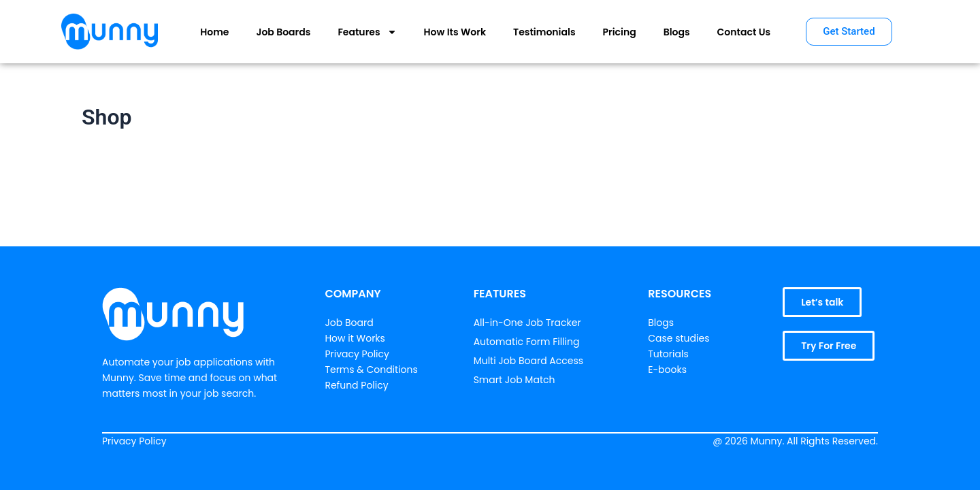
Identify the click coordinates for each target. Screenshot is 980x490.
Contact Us (744, 32)
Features (367, 32)
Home (214, 32)
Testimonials (544, 32)
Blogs (677, 32)
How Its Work (455, 32)
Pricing (620, 32)
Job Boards (283, 32)
